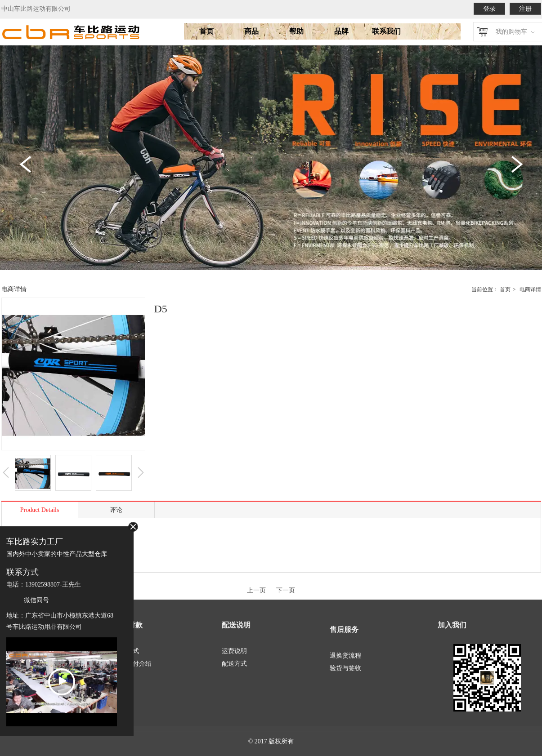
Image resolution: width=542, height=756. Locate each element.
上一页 (256, 590)
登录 (489, 9)
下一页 (286, 590)
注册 (525, 9)
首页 (505, 289)
